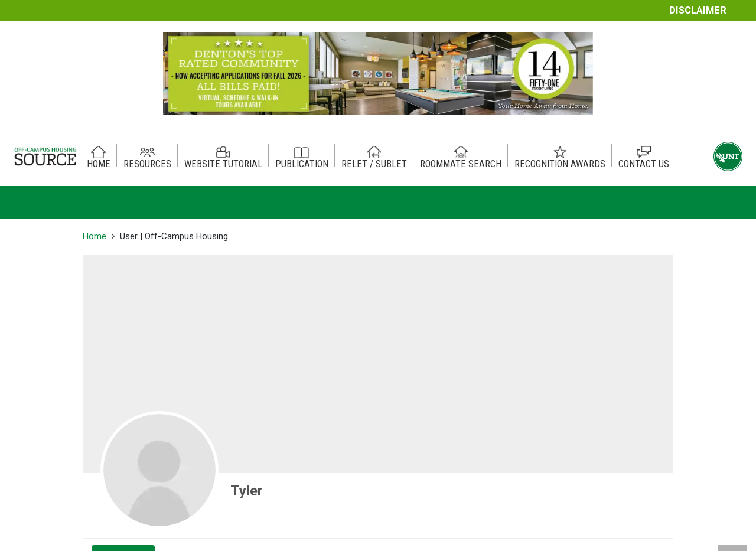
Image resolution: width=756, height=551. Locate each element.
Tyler (247, 491)
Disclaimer (698, 10)
